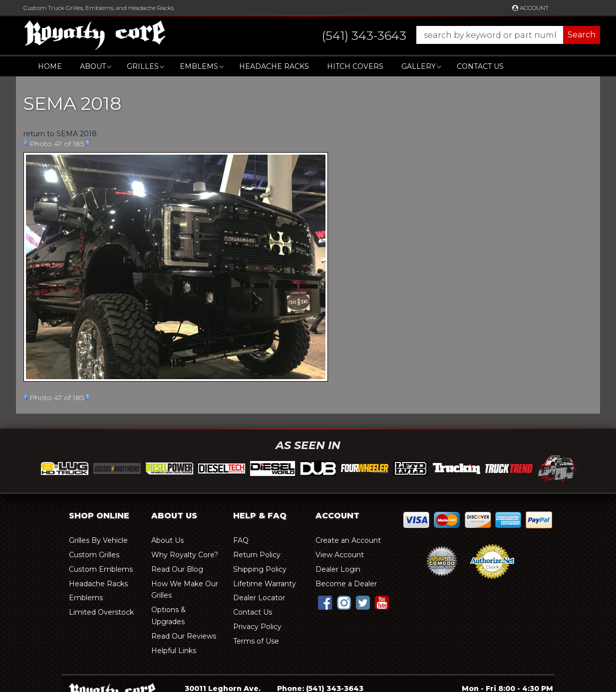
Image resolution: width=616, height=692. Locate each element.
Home (50, 66)
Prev (25, 143)
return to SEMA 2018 (60, 134)
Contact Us (480, 66)
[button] (451, 35)
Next (88, 143)
